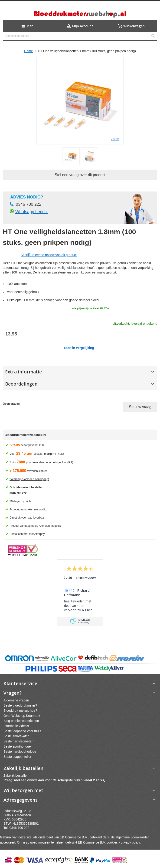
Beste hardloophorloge (20, 752)
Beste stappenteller (17, 757)
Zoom (115, 139)
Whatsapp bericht (32, 212)
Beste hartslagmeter (18, 741)
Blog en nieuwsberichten (21, 721)
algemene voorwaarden (133, 837)
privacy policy (130, 842)
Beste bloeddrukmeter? (20, 705)
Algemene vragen (16, 700)
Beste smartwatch (16, 736)
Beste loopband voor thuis (22, 731)
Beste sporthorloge (17, 746)
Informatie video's (16, 726)
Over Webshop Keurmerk (22, 716)
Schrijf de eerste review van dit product (49, 255)
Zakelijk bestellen (16, 776)
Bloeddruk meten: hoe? (20, 711)
